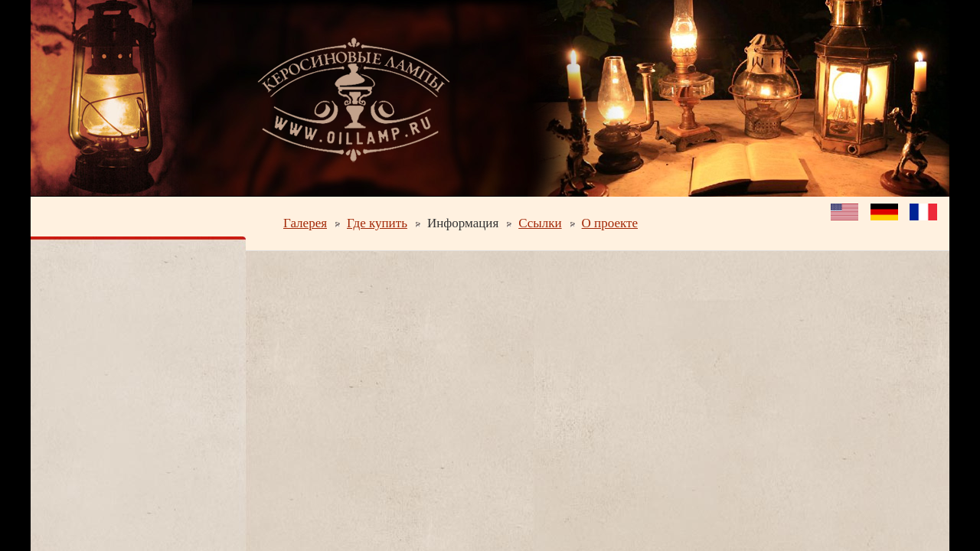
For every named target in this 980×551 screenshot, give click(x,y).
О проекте (610, 223)
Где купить (377, 223)
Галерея (305, 223)
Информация (463, 223)
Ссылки (540, 223)
